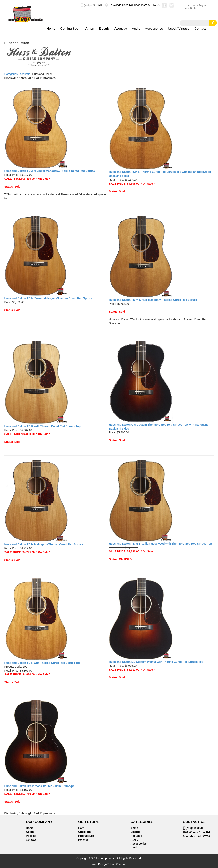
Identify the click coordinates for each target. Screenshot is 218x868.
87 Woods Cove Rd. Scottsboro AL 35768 (132, 5)
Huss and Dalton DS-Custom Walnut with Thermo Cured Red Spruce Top (156, 662)
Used (134, 847)
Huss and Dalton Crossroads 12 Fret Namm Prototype (39, 786)
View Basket (191, 8)
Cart (81, 828)
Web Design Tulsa (103, 864)
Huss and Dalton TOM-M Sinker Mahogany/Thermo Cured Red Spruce (50, 171)
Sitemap (121, 864)
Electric (104, 29)
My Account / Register (196, 5)
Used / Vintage (179, 29)
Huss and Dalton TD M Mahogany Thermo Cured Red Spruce (44, 544)
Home (51, 29)
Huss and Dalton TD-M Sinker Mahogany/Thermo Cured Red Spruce (48, 298)
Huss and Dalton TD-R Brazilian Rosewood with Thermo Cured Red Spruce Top (161, 544)
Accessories (154, 29)
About (30, 832)
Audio (136, 29)
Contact (200, 29)
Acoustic (121, 29)
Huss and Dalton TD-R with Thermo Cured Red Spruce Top (43, 426)
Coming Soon (70, 29)
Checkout (84, 832)
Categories (11, 74)
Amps (89, 29)
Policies (31, 836)
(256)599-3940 (91, 5)
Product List (86, 836)
